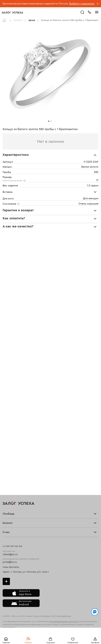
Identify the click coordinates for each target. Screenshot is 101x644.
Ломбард (8, 514)
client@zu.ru (10, 554)
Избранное (73, 643)
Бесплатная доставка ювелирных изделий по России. (36, 4)
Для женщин (91, 199)
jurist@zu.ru (10, 562)
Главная (6, 643)
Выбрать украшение (82, 4)
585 (96, 172)
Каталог (28, 643)
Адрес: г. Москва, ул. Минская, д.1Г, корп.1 (26, 572)
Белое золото (90, 167)
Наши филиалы (11, 567)
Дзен (6, 581)
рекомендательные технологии (64, 621)
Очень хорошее (88, 204)
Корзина (51, 643)
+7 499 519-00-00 (12, 546)
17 (97, 180)
